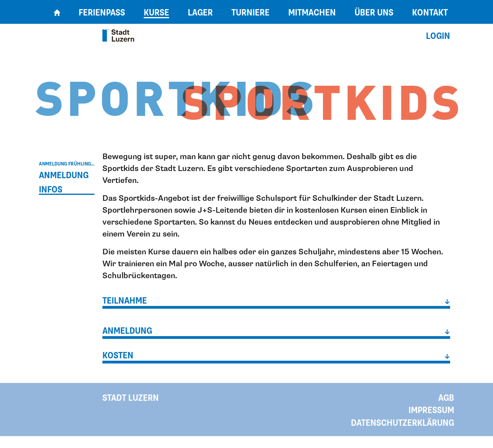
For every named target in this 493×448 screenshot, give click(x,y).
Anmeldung (64, 176)
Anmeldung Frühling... (67, 164)
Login (438, 36)
